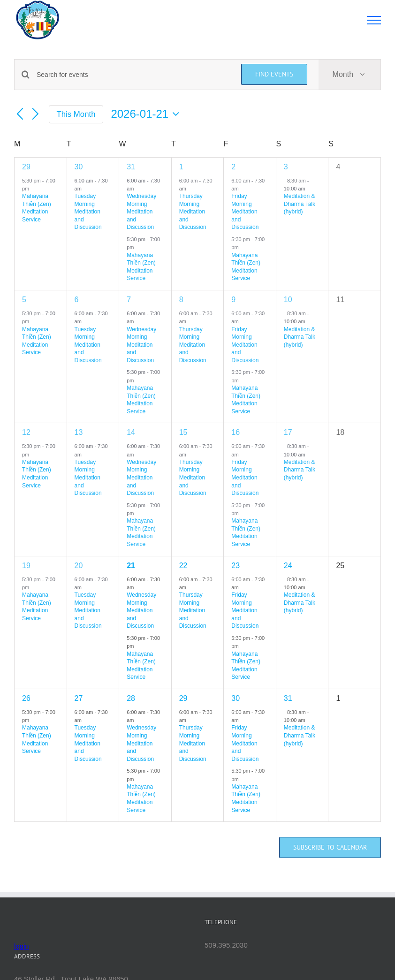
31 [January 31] (288, 698)
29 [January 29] (183, 698)
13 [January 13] (79, 432)
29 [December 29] (26, 167)
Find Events (274, 74)
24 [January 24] (288, 566)
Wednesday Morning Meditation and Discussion (141, 212)
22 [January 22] (183, 566)
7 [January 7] (129, 300)
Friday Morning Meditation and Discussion (245, 212)
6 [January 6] (77, 300)
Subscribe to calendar (330, 847)
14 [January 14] (131, 432)
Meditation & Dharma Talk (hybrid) (300, 204)
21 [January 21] (131, 566)
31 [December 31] (131, 167)
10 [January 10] (288, 300)
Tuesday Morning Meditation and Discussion (88, 212)
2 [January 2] (233, 167)
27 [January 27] (79, 698)
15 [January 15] (183, 432)
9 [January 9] (233, 300)
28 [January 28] (131, 698)
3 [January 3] (286, 167)
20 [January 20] (79, 566)
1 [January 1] (181, 167)
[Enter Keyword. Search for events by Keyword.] (133, 75)
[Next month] (36, 114)
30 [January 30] (235, 698)
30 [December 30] (79, 167)
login (22, 946)
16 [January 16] (235, 432)
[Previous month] (20, 114)
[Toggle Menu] (374, 20)
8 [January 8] (181, 300)
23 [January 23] (235, 566)
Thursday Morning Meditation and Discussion (193, 212)
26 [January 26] (26, 698)
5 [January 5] (24, 300)
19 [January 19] (26, 566)
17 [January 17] (288, 432)
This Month (76, 114)
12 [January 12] (26, 432)
